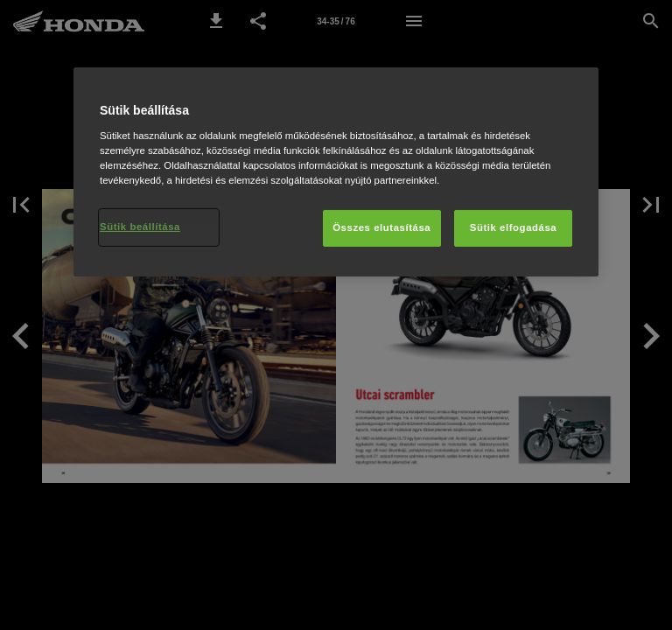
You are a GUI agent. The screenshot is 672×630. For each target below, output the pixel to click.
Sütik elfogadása (514, 227)
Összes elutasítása (381, 227)
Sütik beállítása (140, 227)
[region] (336, 172)
